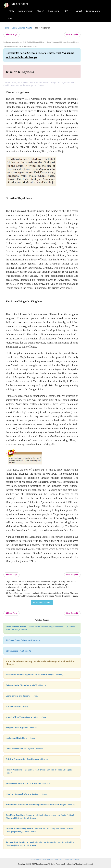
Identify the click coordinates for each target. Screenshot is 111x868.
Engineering (54, 11)
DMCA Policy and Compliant (70, 859)
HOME (11, 11)
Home (6, 28)
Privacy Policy (36, 859)
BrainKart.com (20, 4)
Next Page (72, 35)
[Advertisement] (96, 70)
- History (34, 675)
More (10, 18)
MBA (66, 11)
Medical (41, 11)
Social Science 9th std (22, 28)
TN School (77, 11)
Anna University (25, 11)
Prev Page (11, 35)
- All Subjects (23, 640)
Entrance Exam (93, 11)
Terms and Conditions (50, 859)
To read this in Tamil (42, 603)
